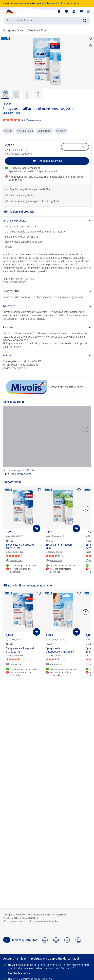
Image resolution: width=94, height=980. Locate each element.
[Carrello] (81, 11)
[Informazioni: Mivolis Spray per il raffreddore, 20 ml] (54, 561)
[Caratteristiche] (47, 291)
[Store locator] (59, 11)
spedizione (26, 154)
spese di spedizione (56, 915)
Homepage (9, 30)
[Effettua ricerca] (85, 21)
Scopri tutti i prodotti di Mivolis (45, 387)
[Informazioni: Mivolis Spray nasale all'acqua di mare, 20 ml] (14, 561)
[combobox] (47, 21)
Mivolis (7, 104)
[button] (89, 11)
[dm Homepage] (9, 11)
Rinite (44, 30)
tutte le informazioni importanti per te (60, 3)
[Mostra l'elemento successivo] (86, 509)
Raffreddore (32, 30)
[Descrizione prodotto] (47, 221)
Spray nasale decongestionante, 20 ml (60, 650)
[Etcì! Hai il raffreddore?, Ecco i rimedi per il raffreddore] (47, 441)
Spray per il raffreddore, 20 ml (60, 547)
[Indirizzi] (47, 356)
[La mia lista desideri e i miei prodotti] (66, 11)
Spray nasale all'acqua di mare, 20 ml (20, 547)
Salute (20, 30)
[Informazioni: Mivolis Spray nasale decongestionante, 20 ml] (54, 664)
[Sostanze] (47, 328)
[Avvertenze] (47, 306)
